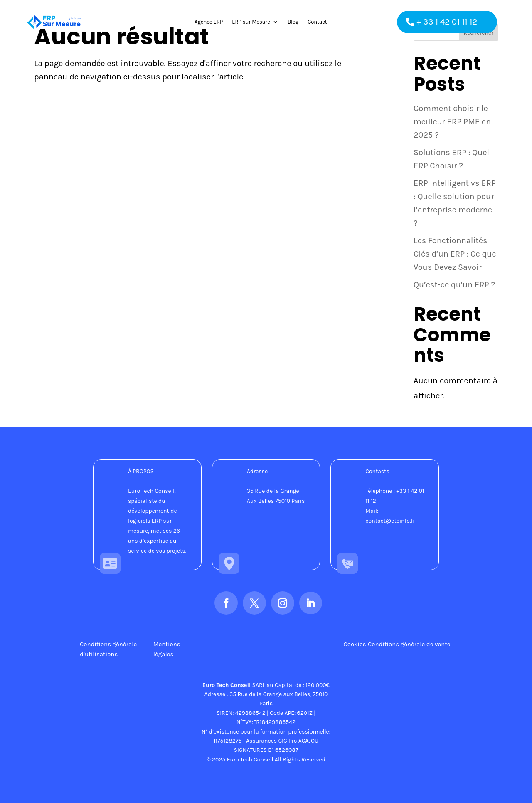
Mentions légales (167, 649)
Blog (293, 22)
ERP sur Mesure (251, 22)
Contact (317, 22)
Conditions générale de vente (409, 644)
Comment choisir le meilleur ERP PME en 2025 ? (452, 122)
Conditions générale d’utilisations (108, 649)
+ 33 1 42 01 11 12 (447, 22)
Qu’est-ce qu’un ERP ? (454, 285)
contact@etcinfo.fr (390, 521)
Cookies (355, 644)
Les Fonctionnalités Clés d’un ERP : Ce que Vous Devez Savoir (455, 254)
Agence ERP (209, 22)
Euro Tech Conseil (227, 685)
